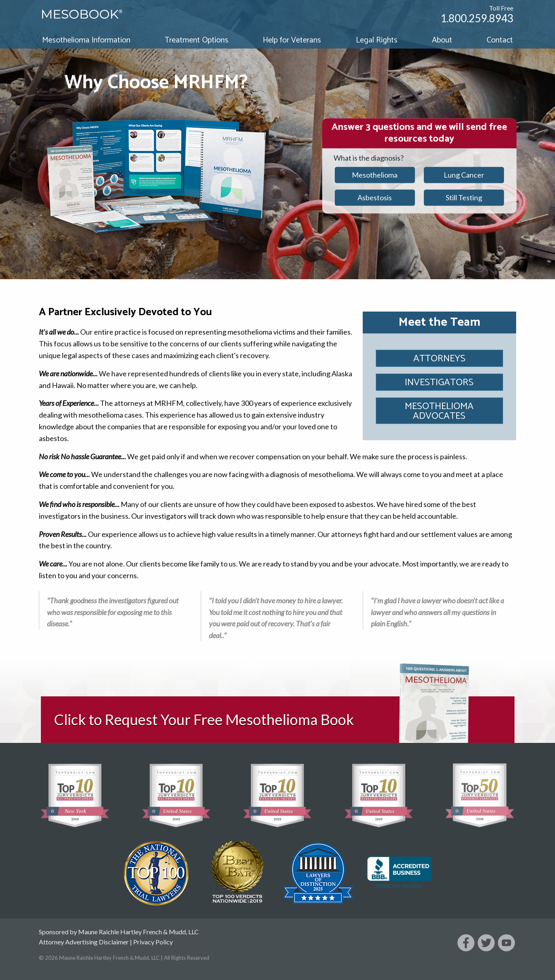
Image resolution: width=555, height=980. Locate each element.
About (442, 40)
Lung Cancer (464, 175)
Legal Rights (377, 40)
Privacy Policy (153, 942)
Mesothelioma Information (86, 40)
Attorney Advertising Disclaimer (84, 942)
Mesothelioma (375, 175)
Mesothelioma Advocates (439, 411)
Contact (500, 40)
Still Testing (464, 197)
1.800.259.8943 (477, 18)
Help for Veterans (292, 40)
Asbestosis (375, 197)
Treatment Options (197, 40)
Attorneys (439, 359)
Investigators (439, 383)
